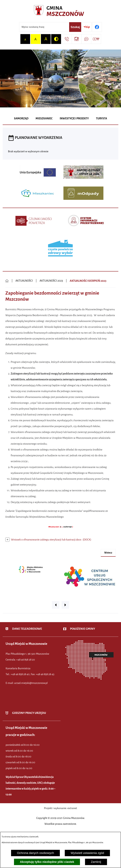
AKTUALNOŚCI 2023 (51, 281)
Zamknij (96, 862)
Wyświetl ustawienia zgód (87, 853)
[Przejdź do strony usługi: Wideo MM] (96, 39)
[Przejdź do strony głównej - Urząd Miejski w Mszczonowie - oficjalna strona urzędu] (61, 11)
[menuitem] (21, 119)
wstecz (108, 553)
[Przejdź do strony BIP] (87, 27)
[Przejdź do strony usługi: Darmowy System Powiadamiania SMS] (86, 39)
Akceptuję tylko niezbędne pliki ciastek (47, 862)
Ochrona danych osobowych (35, 853)
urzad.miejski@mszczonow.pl (31, 683)
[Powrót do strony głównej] (7, 281)
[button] (61, 530)
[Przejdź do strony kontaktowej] (67, 39)
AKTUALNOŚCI (24, 281)
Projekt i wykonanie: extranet (61, 808)
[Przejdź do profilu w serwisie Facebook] (97, 27)
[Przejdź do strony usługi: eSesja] (77, 39)
